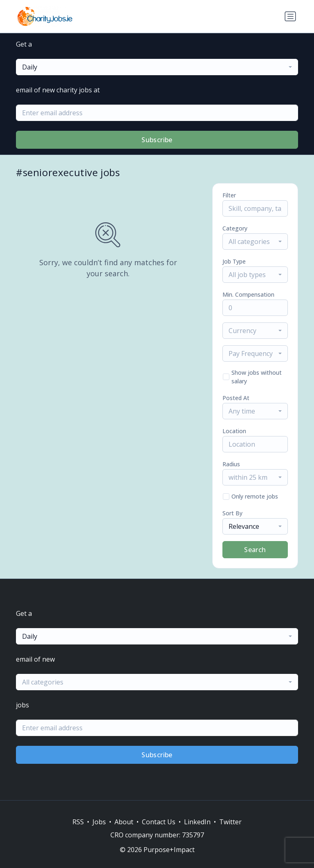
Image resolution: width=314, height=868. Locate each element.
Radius (231, 464)
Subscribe (157, 140)
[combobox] (157, 67)
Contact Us (159, 822)
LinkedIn (197, 822)
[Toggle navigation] (290, 16)
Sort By (232, 513)
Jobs (99, 822)
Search (255, 550)
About (124, 822)
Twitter (230, 822)
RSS (78, 822)
